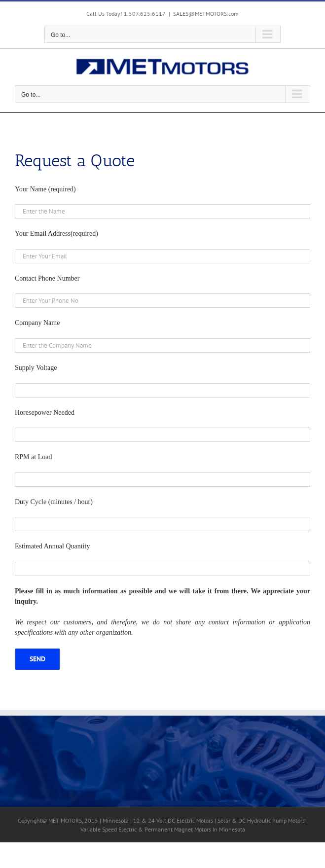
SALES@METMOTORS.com (206, 14)
